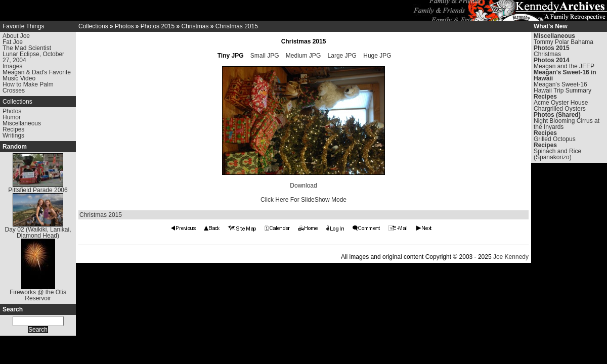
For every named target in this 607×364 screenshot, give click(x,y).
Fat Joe (13, 42)
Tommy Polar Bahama (563, 42)
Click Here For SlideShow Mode (303, 200)
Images (12, 66)
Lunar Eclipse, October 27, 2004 (33, 57)
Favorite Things (23, 26)
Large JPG (342, 56)
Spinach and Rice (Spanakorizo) (557, 154)
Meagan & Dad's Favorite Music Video (37, 75)
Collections (17, 102)
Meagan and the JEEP (564, 66)
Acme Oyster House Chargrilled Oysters (561, 106)
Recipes (13, 129)
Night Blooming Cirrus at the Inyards (567, 124)
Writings (13, 135)
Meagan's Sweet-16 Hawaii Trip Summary (562, 87)
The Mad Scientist (27, 48)
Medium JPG (303, 56)
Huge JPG (377, 56)
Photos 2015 (158, 26)
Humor (12, 117)
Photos (12, 111)
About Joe (16, 36)
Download (303, 186)
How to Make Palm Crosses (28, 87)
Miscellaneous (22, 123)
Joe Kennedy (511, 257)
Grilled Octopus (555, 139)
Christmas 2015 (237, 26)
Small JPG (265, 56)
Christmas (195, 26)
